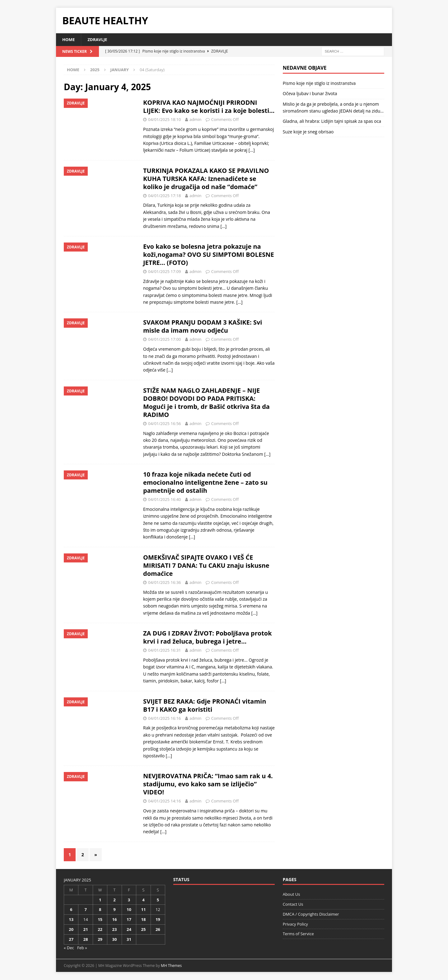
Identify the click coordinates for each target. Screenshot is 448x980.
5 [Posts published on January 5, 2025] (158, 900)
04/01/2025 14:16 (165, 802)
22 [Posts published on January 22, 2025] (100, 930)
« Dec (69, 948)
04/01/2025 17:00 (165, 340)
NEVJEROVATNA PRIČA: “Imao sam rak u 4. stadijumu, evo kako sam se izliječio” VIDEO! (208, 785)
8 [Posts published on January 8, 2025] (100, 910)
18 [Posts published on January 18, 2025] (143, 920)
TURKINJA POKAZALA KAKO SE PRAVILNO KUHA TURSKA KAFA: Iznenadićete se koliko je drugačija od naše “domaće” (206, 179)
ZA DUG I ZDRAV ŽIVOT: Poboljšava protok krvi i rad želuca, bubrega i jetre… (208, 638)
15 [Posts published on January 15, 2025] (100, 920)
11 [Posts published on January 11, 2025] (143, 910)
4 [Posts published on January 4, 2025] (143, 900)
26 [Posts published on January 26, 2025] (158, 930)
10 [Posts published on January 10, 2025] (129, 910)
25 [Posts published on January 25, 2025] (143, 930)
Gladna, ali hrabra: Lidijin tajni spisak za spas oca (332, 122)
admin (195, 120)
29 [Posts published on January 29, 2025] (100, 940)
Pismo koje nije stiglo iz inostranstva (319, 83)
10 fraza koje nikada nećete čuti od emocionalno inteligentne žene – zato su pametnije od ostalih (205, 483)
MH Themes (171, 966)
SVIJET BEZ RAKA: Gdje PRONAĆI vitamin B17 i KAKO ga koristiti (205, 706)
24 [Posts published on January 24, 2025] (129, 930)
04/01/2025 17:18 (165, 196)
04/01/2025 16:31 (165, 650)
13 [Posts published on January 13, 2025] (71, 920)
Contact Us (293, 904)
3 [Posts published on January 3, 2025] (129, 900)
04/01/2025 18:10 (165, 120)
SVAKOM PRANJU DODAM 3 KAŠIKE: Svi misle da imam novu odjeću (203, 327)
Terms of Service (298, 934)
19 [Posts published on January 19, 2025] (158, 920)
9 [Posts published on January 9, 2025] (114, 910)
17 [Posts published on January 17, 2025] (129, 920)
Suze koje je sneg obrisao (308, 132)
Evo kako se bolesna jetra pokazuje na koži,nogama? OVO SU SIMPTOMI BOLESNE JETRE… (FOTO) (209, 255)
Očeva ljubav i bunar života (310, 94)
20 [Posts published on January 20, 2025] (71, 930)
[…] (252, 151)
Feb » (82, 948)
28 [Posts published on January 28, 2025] (86, 940)
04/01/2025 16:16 (165, 719)
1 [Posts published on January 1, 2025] (100, 900)
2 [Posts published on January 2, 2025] (114, 900)
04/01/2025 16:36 (165, 583)
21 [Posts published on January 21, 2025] (86, 930)
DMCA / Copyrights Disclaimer (311, 914)
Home (69, 40)
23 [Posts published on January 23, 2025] (115, 930)
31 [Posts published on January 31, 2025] (129, 940)
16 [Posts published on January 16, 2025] (115, 920)
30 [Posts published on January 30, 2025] (115, 940)
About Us (292, 895)
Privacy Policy (295, 924)
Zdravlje (99, 40)
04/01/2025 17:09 (165, 272)
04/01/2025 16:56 (165, 424)
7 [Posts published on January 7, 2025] (85, 910)
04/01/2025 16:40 (165, 500)
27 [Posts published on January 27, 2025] (71, 940)
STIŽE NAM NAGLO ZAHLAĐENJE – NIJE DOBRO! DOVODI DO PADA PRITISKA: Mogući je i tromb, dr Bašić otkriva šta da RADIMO (206, 403)
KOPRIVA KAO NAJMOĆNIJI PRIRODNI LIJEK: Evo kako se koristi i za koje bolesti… (209, 107)
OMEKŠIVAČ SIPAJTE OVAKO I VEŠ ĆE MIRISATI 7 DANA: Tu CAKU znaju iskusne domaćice (206, 566)
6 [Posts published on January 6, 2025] (71, 910)
